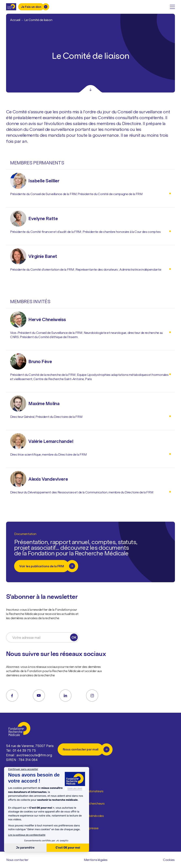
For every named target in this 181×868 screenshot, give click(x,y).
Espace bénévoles (91, 816)
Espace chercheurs (91, 804)
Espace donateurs (91, 791)
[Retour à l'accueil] (11, 7)
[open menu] (172, 7)
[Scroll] (90, 89)
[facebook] (12, 696)
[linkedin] (65, 696)
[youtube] (39, 696)
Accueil (15, 20)
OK (74, 637)
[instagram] (92, 696)
